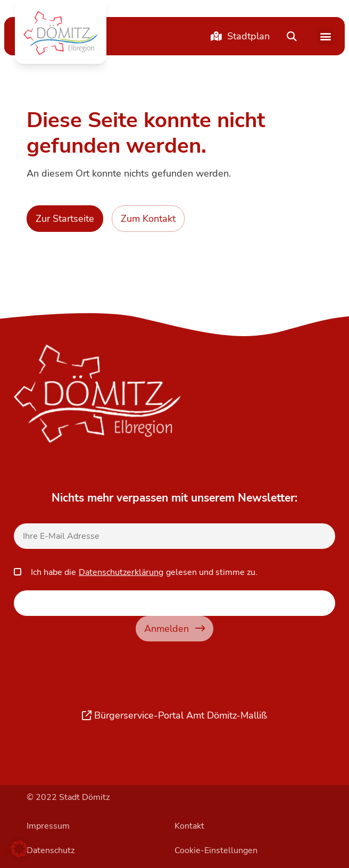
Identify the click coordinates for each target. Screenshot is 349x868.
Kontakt (189, 826)
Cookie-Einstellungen (216, 850)
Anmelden (174, 628)
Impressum (48, 826)
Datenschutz (51, 850)
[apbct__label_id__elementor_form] (174, 603)
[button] (61, 33)
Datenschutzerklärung (121, 572)
